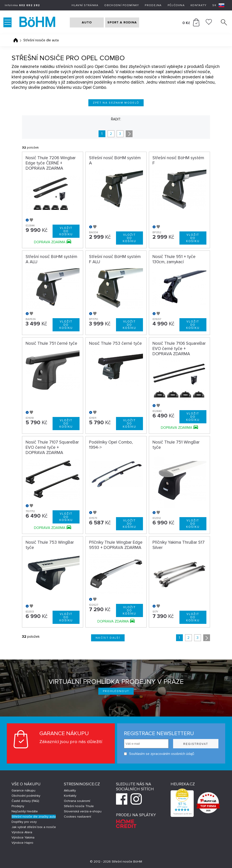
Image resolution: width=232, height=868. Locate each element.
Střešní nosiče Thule (79, 806)
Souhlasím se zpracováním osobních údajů (159, 754)
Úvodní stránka (16, 40)
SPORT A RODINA (122, 22)
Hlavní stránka (85, 5)
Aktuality (70, 790)
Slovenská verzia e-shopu (83, 811)
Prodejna (153, 5)
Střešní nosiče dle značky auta (34, 817)
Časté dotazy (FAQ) (25, 801)
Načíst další (108, 638)
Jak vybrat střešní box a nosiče (34, 827)
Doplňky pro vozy (24, 822)
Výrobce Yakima (23, 837)
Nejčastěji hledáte (25, 811)
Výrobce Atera (22, 832)
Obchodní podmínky (122, 5)
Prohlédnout (116, 691)
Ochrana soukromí (77, 801)
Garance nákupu (23, 790)
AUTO (87, 22)
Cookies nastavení (77, 817)
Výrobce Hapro (22, 843)
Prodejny (18, 806)
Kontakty (198, 5)
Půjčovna (176, 5)
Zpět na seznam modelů (116, 103)
